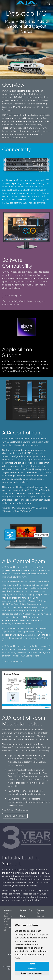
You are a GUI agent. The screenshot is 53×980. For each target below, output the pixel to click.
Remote (7, 913)
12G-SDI (7, 919)
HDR (6, 922)
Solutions (7, 910)
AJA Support (41, 882)
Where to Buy (26, 910)
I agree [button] (32, 964)
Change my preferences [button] (32, 973)
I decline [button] (32, 968)
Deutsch (10, 954)
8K (5, 930)
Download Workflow (15, 816)
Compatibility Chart (14, 295)
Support (40, 910)
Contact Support (40, 915)
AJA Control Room (14, 661)
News (23, 916)
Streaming (8, 916)
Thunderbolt (9, 927)
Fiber (6, 924)
